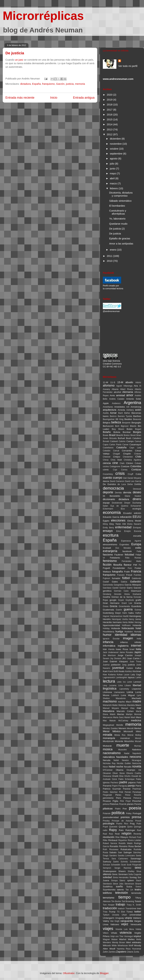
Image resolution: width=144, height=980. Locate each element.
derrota (127, 492)
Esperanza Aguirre (131, 541)
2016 (110, 115)
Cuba (138, 474)
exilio (138, 548)
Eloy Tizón (115, 524)
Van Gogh (115, 921)
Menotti (130, 728)
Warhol (123, 939)
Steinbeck (107, 884)
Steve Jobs (118, 884)
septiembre (116, 154)
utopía (128, 918)
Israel (132, 649)
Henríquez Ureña (120, 619)
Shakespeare (110, 871)
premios (125, 817)
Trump (112, 912)
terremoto (136, 893)
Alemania (128, 392)
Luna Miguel (128, 695)
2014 (110, 124)
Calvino (122, 441)
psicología (109, 823)
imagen (128, 638)
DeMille (138, 484)
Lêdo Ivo (121, 682)
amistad (121, 395)
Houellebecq (109, 632)
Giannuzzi (136, 591)
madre (137, 701)
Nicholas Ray (109, 763)
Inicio (54, 98)
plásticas (108, 808)
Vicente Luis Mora (125, 929)
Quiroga (137, 827)
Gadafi (106, 582)
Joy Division (116, 658)
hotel (138, 628)
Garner (123, 588)
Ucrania (116, 915)
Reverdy (137, 834)
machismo (110, 701)
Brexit (133, 435)
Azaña (106, 413)
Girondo (118, 594)
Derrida (118, 493)
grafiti (138, 600)
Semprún (107, 868)
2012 (110, 134)
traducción (110, 908)
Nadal (127, 753)
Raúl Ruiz (108, 834)
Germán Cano (121, 591)
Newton (125, 760)
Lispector (136, 689)
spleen (131, 880)
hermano (117, 622)
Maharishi (107, 705)
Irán (105, 649)
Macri (129, 702)
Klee (105, 675)
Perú (119, 798)
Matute (113, 721)
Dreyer (127, 503)
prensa (136, 817)
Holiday (106, 628)
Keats (122, 671)
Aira (136, 386)
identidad (121, 635)
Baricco (113, 416)
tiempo (125, 897)
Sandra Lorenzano (126, 856)
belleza (116, 422)
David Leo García (133, 481)
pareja (131, 786)
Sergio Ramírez (123, 868)
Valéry (106, 921)
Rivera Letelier (134, 840)
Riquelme (123, 840)
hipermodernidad (111, 625)
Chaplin (127, 454)
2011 (110, 256)
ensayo (108, 531)
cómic (106, 470)
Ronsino (123, 846)
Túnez (130, 912)
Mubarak (107, 746)
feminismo (110, 561)
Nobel (112, 767)
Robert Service (110, 843)
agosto (114, 158)
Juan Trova (135, 662)
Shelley (131, 871)
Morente (119, 741)
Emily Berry (108, 528)
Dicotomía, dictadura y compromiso (121, 194)
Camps (130, 441)
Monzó (138, 738)
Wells (139, 939)
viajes (108, 928)
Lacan (127, 675)
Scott (123, 865)
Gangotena (119, 585)
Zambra (112, 952)
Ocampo (131, 770)
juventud (118, 668)
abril (113, 178)
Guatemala (108, 610)
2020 (110, 95)
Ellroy (105, 524)
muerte (123, 745)
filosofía (118, 565)
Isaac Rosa (122, 649)
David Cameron (117, 481)
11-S (113, 382)
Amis (112, 395)
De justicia (15, 53)
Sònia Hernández (121, 877)
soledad (107, 877)
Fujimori (106, 578)
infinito (138, 642)
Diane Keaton (133, 496)
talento (121, 890)
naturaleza (109, 757)
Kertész (128, 671)
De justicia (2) (117, 229)
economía (112, 512)
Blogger (104, 973)
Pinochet (137, 801)
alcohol (117, 392)
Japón (138, 652)
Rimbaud (113, 840)
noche (120, 767)
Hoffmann (126, 625)
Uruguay (120, 918)
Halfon (138, 613)
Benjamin (126, 423)
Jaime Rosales (126, 652)
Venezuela (136, 924)
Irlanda (111, 649)
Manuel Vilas (128, 708)
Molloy (138, 735)
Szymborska (109, 890)
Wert (128, 942)
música (108, 749)
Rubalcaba (126, 849)
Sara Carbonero (120, 859)
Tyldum (106, 915)
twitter (138, 912)
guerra (128, 609)
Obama (119, 770)
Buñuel (121, 438)
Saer (120, 853)
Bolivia (117, 432)
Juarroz (106, 665)
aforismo (109, 386)
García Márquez (133, 585)
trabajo (120, 904)
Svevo (138, 887)
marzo (114, 183)
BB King (119, 419)
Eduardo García (111, 517)
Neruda (107, 760)
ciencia (107, 463)
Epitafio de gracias (120, 238)
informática (109, 646)
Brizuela (113, 438)
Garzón (60, 84)
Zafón (105, 952)
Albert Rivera (127, 389)
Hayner (106, 616)
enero (113, 250)
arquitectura (110, 410)
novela (137, 766)
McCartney (123, 721)
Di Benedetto (111, 496)
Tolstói (138, 901)
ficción (107, 565)
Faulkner (119, 555)
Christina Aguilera (132, 460)
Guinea (138, 610)
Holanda (137, 625)
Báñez (127, 413)
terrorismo (109, 898)
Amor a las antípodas (121, 244)
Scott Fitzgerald (134, 865)
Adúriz (138, 382)
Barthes (137, 416)
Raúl (139, 830)
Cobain (138, 463)
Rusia (105, 853)
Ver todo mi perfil (128, 66)
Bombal (127, 432)
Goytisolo (130, 600)
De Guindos (109, 484)
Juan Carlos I (134, 658)
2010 (110, 261)
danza (106, 481)
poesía (135, 808)
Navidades (122, 757)
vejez (125, 924)
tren (139, 908)
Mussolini (122, 750)
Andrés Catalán (117, 399)
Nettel (116, 760)
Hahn (125, 613)
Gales (115, 582)
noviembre (116, 144)
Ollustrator (69, 973)
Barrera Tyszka (125, 416)
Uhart (124, 915)
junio (113, 168)
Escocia (138, 531)
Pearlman (137, 789)
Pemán (128, 792)
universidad (135, 915)
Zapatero (121, 952)
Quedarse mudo (118, 224)
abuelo (129, 382)
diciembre (116, 139)
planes (130, 804)
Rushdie (137, 849)
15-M (120, 382)
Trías (105, 912)
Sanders (113, 856)
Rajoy (113, 830)
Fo (140, 565)
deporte (108, 492)
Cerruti (116, 451)
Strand (138, 884)
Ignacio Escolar (111, 639)
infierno (124, 642)
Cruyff (130, 474)
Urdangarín (109, 918)
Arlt (128, 407)
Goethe (107, 597)
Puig (132, 824)
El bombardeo (117, 206)
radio (105, 830)
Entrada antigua (84, 98)
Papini (115, 786)
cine (115, 463)
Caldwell (114, 441)
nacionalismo (112, 753)
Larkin (138, 677)
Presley (106, 821)
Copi (115, 470)
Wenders (107, 942)
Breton (127, 435)
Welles (131, 939)
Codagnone (115, 466)
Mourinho (129, 741)
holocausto (128, 628)
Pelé (121, 792)
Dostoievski (117, 503)
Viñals (114, 933)
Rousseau (114, 849)
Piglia (115, 801)
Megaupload (108, 725)
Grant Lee (127, 603)
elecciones (118, 520)
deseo (137, 492)
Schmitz (124, 862)
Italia (138, 649)
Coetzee (125, 466)
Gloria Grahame (133, 594)
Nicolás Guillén (124, 763)
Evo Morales (123, 548)
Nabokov (137, 750)
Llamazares (119, 692)
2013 (110, 129)
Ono (121, 776)
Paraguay (123, 786)
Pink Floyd (125, 801)
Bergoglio (136, 423)
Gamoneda (108, 585)
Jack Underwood (111, 652)
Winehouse (123, 946)
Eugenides (124, 545)
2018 (110, 104)
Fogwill (106, 568)
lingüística (110, 689)
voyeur (137, 936)
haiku (131, 613)
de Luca (122, 484)
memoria (80, 84)
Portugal (137, 813)
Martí (133, 717)
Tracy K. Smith (134, 905)
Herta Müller (128, 622)
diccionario (109, 499)
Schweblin (116, 865)
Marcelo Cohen (125, 711)
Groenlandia (124, 606)
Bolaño (107, 432)
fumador (116, 578)
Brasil (112, 435)
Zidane (130, 952)
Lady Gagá (136, 675)
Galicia (124, 582)
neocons (135, 757)
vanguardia (127, 921)
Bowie (106, 435)
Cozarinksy (108, 474)
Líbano (128, 685)
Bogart (138, 429)
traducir (121, 909)
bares (106, 416)
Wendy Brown (119, 942)
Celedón (107, 451)
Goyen (121, 600)
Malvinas (122, 705)
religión (126, 834)
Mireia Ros (120, 735)
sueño (119, 886)
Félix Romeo (133, 558)
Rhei (117, 837)
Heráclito (107, 622)
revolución (109, 837)
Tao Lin (129, 890)
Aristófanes (108, 407)
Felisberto (115, 558)
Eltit (124, 524)
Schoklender (135, 862)
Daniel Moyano (134, 478)
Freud (129, 575)
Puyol (105, 827)
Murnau (138, 746)
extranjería (110, 551)
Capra (106, 445)
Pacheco (115, 783)
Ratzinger (130, 830)
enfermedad (123, 527)
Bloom (121, 429)
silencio (107, 874)
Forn (130, 568)
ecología (137, 509)
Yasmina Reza (124, 949)
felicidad (129, 555)
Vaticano (115, 924)
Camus (138, 441)
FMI (135, 565)
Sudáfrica (108, 887)
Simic (115, 874)
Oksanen (107, 773)
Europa (136, 544)
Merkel (138, 728)
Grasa (106, 606)
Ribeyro (124, 837)
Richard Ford (135, 837)
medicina (136, 720)
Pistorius (114, 804)
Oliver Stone (119, 773)
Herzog (138, 622)
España (37, 84)
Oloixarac (107, 776)
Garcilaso (107, 588)
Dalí (125, 478)
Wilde (114, 946)
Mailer (115, 705)
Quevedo (113, 827)
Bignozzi (125, 426)
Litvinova (107, 692)
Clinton (130, 463)
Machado (136, 698)
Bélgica (107, 423)
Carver (126, 445)
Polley (129, 813)
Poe (125, 809)
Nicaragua (136, 760)
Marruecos (108, 717)
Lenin (130, 682)
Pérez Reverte (133, 795)
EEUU (137, 517)
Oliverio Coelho (134, 773)
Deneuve (137, 489)
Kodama (112, 675)
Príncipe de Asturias (122, 821)
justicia (70, 84)
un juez (19, 60)
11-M (105, 382)
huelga (119, 631)
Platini (118, 809)
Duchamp (137, 503)
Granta (138, 603)
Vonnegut (128, 936)
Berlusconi (108, 426)
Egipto (106, 521)
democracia (113, 488)
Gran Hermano (111, 603)
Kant (105, 671)
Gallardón (136, 581)
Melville (120, 725)
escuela (137, 536)
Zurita (136, 952)
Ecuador (128, 513)
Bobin (130, 429)
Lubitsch (115, 695)
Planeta (138, 804)
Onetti (115, 776)
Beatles (128, 419)
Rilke (105, 840)
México (117, 731)
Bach (121, 413)
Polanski (107, 813)
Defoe (130, 484)
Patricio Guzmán (112, 789)
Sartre (116, 862)
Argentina (132, 403)
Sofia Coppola (135, 874)
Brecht (120, 435)
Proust (138, 821)
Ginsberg (107, 594)
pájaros (132, 782)
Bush (129, 438)
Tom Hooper (109, 905)
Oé (140, 770)
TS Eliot (121, 912)
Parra (138, 786)
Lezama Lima (116, 685)
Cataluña (121, 447)
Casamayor (135, 445)
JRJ (124, 658)
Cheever (107, 457)
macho (121, 702)
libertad (137, 685)
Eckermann (108, 509)
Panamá (107, 786)
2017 (110, 110)
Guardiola (136, 606)
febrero (114, 188)
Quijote (122, 827)
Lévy (105, 685)
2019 (110, 100)
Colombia (136, 466)
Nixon (105, 767)
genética (107, 591)
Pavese (127, 789)
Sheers (122, 871)
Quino (130, 827)
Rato (121, 830)
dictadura (26, 84)
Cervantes (127, 451)
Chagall (116, 454)
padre (123, 782)
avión (138, 410)
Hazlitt (126, 616)
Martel (127, 717)
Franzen (121, 575)
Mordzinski (108, 741)
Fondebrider (119, 568)
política (118, 813)
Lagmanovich (109, 677)
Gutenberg (108, 613)
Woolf (112, 949)
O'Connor (108, 770)
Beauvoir (137, 419)
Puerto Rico (122, 824)
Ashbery (130, 410)
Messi (106, 731)
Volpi (112, 936)
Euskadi (107, 548)
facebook (127, 551)
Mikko (138, 731)
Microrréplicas (43, 16)
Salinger (128, 852)
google (113, 600)
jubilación (116, 665)
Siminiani (123, 874)
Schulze (106, 865)
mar (139, 708)
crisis (120, 473)
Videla (138, 929)
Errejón (127, 531)
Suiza (129, 887)
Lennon (137, 682)
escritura (111, 535)
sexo (138, 868)
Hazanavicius (116, 616)
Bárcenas (136, 413)
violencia (126, 933)
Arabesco (116, 403)
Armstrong (136, 407)
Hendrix (107, 619)
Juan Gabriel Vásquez (115, 661)
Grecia (114, 606)
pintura (106, 804)
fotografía (117, 571)
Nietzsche (137, 763)
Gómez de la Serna (122, 597)
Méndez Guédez (110, 728)
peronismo (108, 798)
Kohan (120, 675)
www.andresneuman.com (118, 79)
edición (137, 513)
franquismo (48, 84)
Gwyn (118, 613)
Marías (121, 714)
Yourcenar (137, 949)
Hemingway (135, 616)
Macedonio (121, 698)
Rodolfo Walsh (126, 843)
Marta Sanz (118, 717)
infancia (108, 642)
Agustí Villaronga (124, 386)
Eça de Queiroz (119, 506)
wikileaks (137, 942)
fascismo (108, 555)
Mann (138, 705)
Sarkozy (107, 862)
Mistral (130, 735)
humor (107, 635)
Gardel (115, 588)
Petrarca (137, 798)
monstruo (125, 738)
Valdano (137, 918)
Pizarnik (123, 804)
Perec (118, 795)
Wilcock (107, 945)
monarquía (109, 738)
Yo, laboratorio (117, 219)
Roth (105, 849)
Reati (117, 834)
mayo (113, 173)
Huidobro (129, 632)
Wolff (131, 946)
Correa (124, 470)
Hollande (116, 628)
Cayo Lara (135, 448)
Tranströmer (131, 909)
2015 (110, 119)
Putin (139, 824)
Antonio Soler (134, 399)
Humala (138, 632)
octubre (114, 149)
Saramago (136, 859)
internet (136, 646)
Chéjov (117, 457)
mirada (107, 735)
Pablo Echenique (127, 779)
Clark (122, 463)
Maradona (109, 711)
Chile (138, 457)
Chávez (138, 454)
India (139, 639)
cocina (106, 466)
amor (130, 395)
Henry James (135, 619)
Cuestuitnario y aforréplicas (118, 212)
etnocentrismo (110, 544)
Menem (122, 728)
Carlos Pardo (115, 445)
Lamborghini (121, 677)
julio (112, 164)
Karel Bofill (113, 671)
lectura (109, 681)
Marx (139, 717)
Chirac (106, 460)
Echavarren (136, 506)
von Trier (119, 936)
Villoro (106, 933)
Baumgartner (109, 419)
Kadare (130, 668)
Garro (130, 588)
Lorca (130, 692)
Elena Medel (134, 521)
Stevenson (129, 884)
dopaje (106, 503)
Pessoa (127, 798)
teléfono (107, 893)
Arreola (121, 410)
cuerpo (118, 478)
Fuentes (137, 575)
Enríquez (137, 528)
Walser (114, 939)
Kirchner (137, 671)
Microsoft (128, 731)
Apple (106, 403)
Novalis (128, 767)
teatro (138, 889)
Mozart (138, 741)
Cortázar (136, 469)
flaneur (128, 565)
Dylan (105, 506)
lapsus (131, 677)
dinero (137, 499)
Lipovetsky (124, 689)
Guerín (119, 610)
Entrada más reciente (20, 98)
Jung (124, 665)
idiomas (136, 635)
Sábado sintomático (120, 201)
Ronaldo (114, 846)
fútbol (126, 578)
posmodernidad (111, 817)
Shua (139, 871)
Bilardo (133, 426)
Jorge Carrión (125, 655)
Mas (105, 721)
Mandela (131, 705)
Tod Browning (128, 901)
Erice (119, 531)
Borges (137, 432)
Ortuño (127, 776)
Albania (115, 389)
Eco (123, 509)
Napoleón (137, 753)
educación (126, 517)
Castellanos (108, 448)
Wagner (106, 939)
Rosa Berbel (135, 846)
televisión (122, 893)
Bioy (114, 429)
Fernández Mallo (131, 561)
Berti (117, 426)
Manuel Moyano (111, 708)
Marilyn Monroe (133, 714)
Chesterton (128, 457)
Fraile (127, 572)
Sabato (113, 852)
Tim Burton (116, 901)
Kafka (138, 668)
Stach (138, 881)
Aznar (113, 413)
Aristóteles (120, 407)
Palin (139, 783)
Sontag (133, 877)
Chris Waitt (116, 460)
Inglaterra (123, 646)
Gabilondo (136, 578)
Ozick (115, 779)
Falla (139, 551)
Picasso (107, 801)
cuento (107, 478)
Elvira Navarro (134, 524)
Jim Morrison (109, 655)
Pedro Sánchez (110, 792)
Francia (136, 571)
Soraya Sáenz (118, 881)
